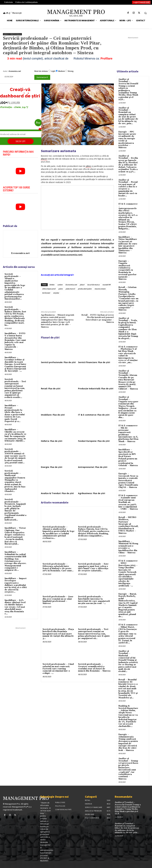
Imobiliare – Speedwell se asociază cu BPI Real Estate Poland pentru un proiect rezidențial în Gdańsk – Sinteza (128, 458)
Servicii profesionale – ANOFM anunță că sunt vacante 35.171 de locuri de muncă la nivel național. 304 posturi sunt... (15, 456)
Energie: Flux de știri (52, 467)
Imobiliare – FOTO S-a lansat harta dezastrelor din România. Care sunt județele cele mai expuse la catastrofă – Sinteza (15, 341)
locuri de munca (93, 285)
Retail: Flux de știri (51, 389)
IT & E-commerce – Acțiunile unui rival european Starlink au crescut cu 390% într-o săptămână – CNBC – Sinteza (128, 502)
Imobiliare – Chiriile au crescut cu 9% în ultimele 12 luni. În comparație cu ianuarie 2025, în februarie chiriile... (15, 435)
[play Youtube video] (20, 171)
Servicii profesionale (12, 34)
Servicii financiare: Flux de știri (94, 362)
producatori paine (85, 289)
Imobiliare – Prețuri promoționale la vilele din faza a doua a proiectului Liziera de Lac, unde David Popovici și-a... (15, 413)
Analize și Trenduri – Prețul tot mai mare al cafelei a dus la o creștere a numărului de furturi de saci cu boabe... (128, 188)
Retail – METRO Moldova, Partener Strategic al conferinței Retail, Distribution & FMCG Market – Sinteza (128, 525)
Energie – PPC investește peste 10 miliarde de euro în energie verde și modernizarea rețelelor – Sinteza (127, 140)
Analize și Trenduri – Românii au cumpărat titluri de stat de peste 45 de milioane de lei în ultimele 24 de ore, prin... (128, 116)
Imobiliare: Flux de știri (53, 415)
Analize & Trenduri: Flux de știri (57, 493)
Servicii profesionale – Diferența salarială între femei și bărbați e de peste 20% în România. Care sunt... (58, 567)
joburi (82, 285)
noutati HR (106, 285)
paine (61, 289)
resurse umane (100, 289)
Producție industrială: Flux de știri (96, 389)
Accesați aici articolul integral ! (57, 275)
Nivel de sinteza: (41, 71)
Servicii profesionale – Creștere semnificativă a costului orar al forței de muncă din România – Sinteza (94, 668)
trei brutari (46, 293)
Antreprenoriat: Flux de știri (93, 467)
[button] (145, 13)
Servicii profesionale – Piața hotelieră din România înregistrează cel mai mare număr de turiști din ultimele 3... (58, 634)
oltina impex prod (49, 289)
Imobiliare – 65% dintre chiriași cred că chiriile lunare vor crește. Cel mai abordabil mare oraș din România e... (15, 607)
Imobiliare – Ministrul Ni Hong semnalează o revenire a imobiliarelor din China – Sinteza (128, 547)
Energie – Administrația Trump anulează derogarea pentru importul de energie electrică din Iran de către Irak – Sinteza (128, 742)
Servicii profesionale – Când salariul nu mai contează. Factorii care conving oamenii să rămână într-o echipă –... (58, 669)
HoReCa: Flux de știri (52, 441)
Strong (71, 71)
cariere (60, 285)
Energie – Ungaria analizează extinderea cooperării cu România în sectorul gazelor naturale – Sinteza (127, 270)
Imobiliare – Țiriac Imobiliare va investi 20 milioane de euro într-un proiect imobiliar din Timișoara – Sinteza (128, 245)
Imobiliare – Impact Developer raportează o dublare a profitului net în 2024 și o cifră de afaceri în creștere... (16, 585)
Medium (62, 71)
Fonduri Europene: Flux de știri (94, 441)
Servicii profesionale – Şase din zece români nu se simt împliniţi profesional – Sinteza (58, 600)
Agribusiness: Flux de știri (92, 493)
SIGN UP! (20, 141)
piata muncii (70, 289)
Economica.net (15, 71)
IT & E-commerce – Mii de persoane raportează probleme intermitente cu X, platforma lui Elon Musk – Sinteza (128, 434)
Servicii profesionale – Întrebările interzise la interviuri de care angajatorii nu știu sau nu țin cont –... (94, 600)
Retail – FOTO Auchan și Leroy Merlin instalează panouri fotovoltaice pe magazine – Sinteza (98, 319)
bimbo (52, 285)
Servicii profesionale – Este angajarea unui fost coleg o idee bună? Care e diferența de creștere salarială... (93, 567)
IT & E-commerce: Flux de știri (94, 415)
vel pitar (56, 293)
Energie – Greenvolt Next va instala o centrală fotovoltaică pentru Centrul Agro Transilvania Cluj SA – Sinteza (128, 480)
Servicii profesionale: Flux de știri (58, 362)
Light (53, 71)
